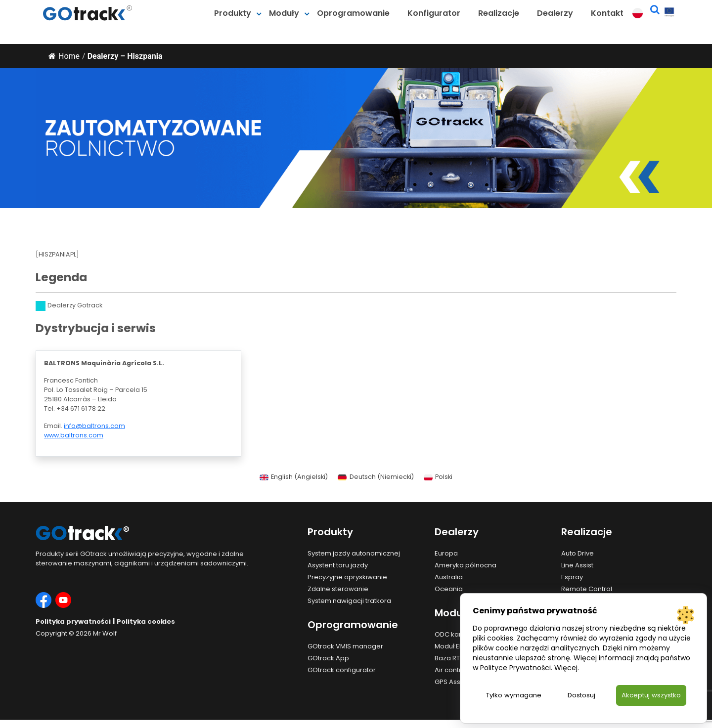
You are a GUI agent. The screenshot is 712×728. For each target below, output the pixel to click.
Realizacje (499, 13)
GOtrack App (328, 658)
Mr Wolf (105, 633)
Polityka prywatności (73, 621)
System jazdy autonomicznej (354, 553)
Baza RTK (449, 658)
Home (64, 56)
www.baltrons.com (74, 435)
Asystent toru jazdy (338, 565)
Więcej (566, 667)
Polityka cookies (146, 621)
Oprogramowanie (353, 13)
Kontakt (607, 13)
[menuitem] (294, 477)
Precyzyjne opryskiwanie (347, 577)
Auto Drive (578, 553)
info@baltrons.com (94, 426)
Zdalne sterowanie (338, 589)
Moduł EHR (451, 646)
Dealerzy (555, 13)
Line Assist (577, 565)
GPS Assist (451, 682)
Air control (451, 670)
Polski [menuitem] (444, 477)
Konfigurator (434, 13)
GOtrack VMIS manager (345, 646)
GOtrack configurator (342, 670)
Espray (572, 577)
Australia (449, 577)
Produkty (233, 13)
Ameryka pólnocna (466, 565)
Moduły (284, 13)
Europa (446, 553)
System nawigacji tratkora (349, 601)
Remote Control (587, 589)
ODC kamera (456, 634)
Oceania (449, 589)
